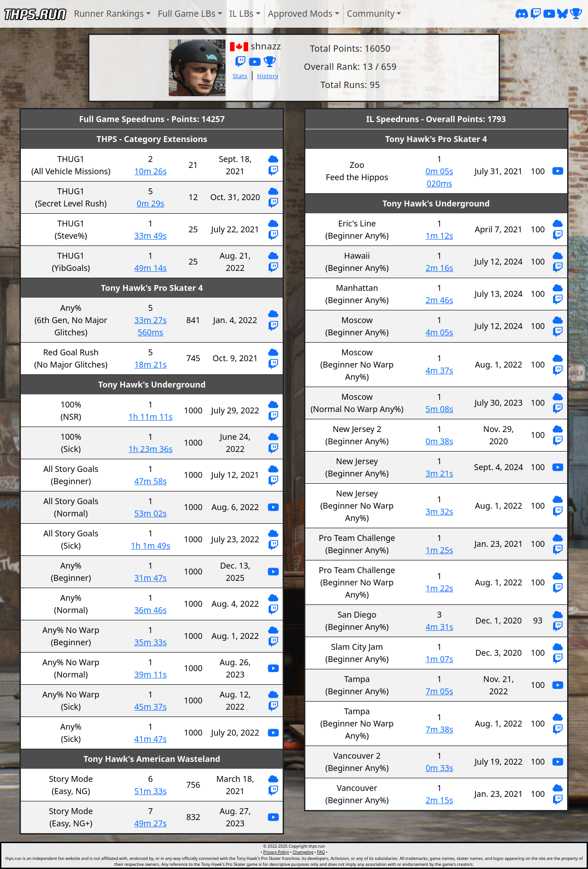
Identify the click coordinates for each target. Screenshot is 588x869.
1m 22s (439, 588)
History (268, 76)
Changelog (303, 852)
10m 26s (150, 171)
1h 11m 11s (150, 417)
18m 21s (150, 364)
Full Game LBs (187, 13)
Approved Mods (300, 13)
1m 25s (439, 550)
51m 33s (150, 791)
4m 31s (439, 627)
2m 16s (439, 268)
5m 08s (439, 409)
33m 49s (150, 236)
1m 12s (439, 236)
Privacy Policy (276, 852)
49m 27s (150, 823)
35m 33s (150, 642)
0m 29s (150, 203)
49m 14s (150, 268)
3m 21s (439, 473)
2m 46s (439, 300)
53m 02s (150, 513)
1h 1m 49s (150, 545)
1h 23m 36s (150, 449)
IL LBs (242, 13)
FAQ (321, 852)
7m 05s (439, 691)
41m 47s (150, 739)
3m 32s (439, 511)
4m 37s (439, 370)
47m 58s (150, 481)
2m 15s (439, 800)
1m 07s (439, 659)
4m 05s (439, 332)
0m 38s (439, 441)
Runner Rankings (109, 13)
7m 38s (439, 729)
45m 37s (150, 707)
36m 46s (150, 610)
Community (371, 13)
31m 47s (150, 578)
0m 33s (439, 768)
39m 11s (150, 674)
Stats (240, 76)
